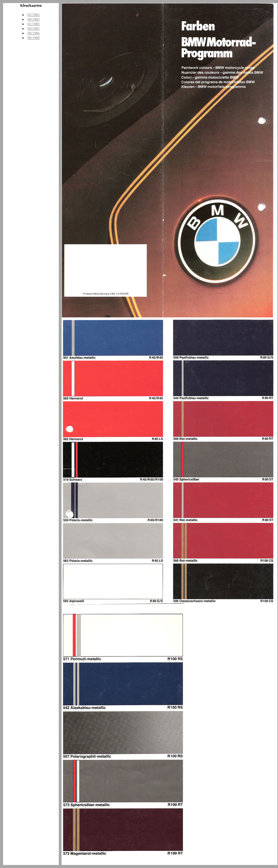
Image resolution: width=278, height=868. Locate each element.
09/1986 (34, 33)
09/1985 (34, 28)
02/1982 (34, 15)
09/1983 (34, 19)
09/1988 (34, 38)
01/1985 (34, 24)
